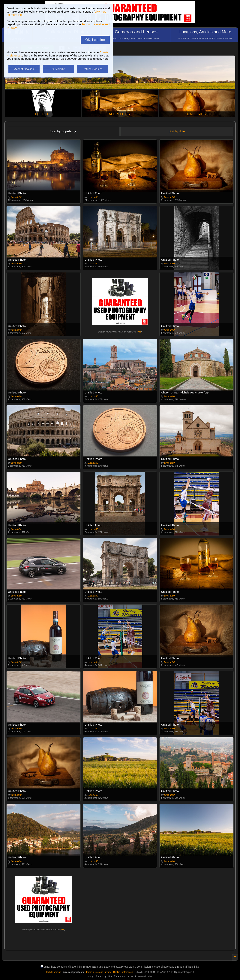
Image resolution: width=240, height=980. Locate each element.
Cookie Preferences (123, 972)
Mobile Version (54, 972)
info (139, 332)
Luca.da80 (16, 197)
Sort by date (177, 131)
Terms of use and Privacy (99, 972)
